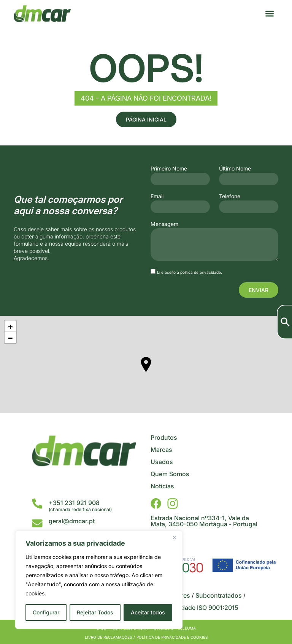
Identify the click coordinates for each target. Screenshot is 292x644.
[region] (99, 580)
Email (157, 196)
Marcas (161, 450)
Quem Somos (170, 474)
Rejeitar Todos (95, 612)
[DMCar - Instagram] (173, 504)
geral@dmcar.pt (72, 521)
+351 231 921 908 (74, 503)
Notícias (162, 486)
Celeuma (187, 628)
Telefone (230, 196)
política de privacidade (201, 272)
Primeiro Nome (169, 169)
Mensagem (164, 224)
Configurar (46, 612)
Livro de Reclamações (108, 637)
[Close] (175, 537)
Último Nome (235, 169)
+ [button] (10, 326)
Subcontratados (219, 595)
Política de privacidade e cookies (172, 637)
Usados (162, 462)
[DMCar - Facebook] (156, 504)
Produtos (164, 437)
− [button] (10, 338)
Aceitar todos (148, 612)
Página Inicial (146, 119)
